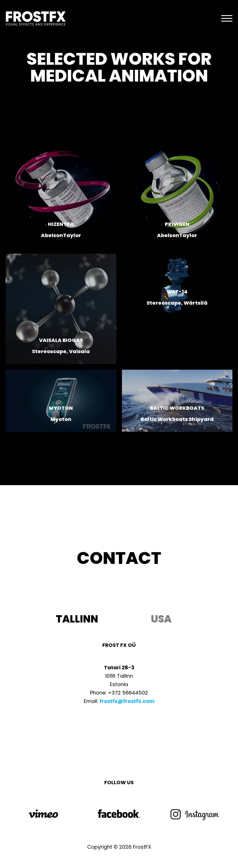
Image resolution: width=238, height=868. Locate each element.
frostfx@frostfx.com (127, 701)
